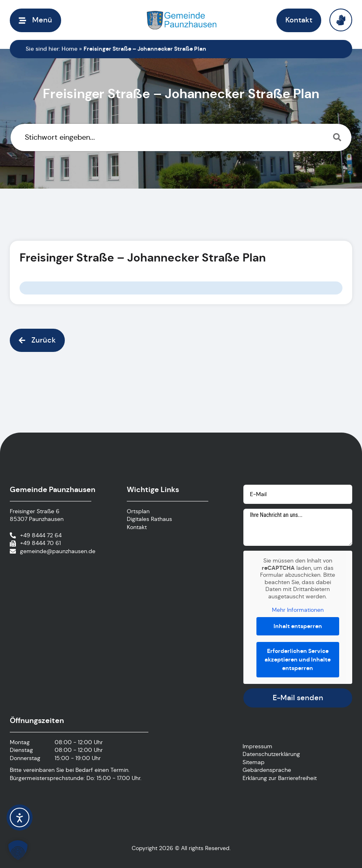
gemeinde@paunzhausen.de (58, 551)
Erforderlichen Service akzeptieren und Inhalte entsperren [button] (298, 659)
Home (70, 49)
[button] (35, 20)
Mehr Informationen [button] (298, 610)
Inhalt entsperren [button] (298, 626)
